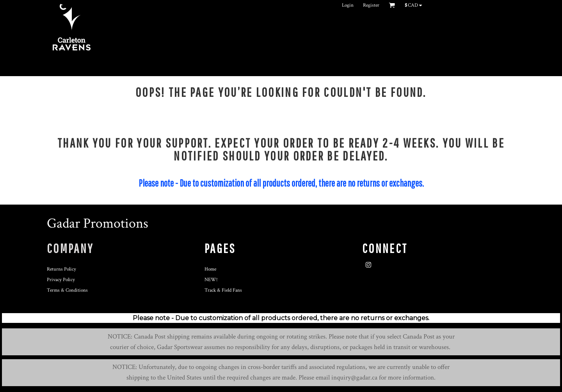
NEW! (211, 280)
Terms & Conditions (67, 290)
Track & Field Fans (223, 290)
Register (371, 5)
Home (210, 269)
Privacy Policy (61, 280)
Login (348, 5)
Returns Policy (61, 269)
